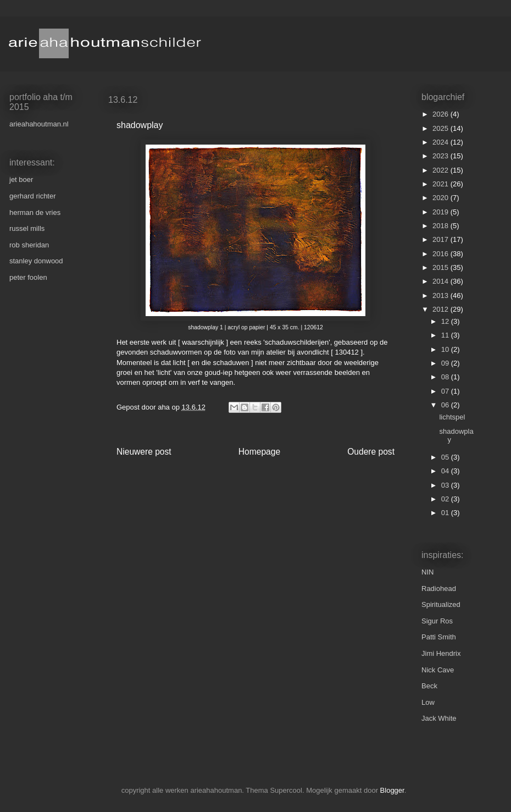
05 (446, 457)
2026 (441, 114)
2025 (441, 128)
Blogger (392, 790)
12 (446, 321)
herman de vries (35, 212)
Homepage (259, 452)
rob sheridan (29, 245)
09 (446, 363)
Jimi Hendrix (441, 653)
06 (446, 405)
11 (446, 335)
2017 (441, 239)
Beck (429, 686)
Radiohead (439, 589)
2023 (441, 156)
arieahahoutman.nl (39, 124)
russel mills (27, 228)
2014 (441, 281)
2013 (441, 295)
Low (428, 702)
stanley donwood (36, 261)
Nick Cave (438, 670)
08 (446, 377)
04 (446, 471)
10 (446, 349)
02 (446, 499)
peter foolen (28, 277)
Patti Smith (439, 637)
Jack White (439, 718)
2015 (441, 267)
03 (446, 485)
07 (446, 391)
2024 (441, 142)
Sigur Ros (437, 621)
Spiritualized (441, 604)
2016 (441, 254)
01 (446, 513)
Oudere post (371, 452)
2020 (441, 198)
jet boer (21, 179)
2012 (441, 309)
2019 (441, 212)
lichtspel (452, 417)
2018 (441, 226)
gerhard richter (33, 196)
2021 (441, 184)
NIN (427, 572)
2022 (441, 170)
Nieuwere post (144, 452)
